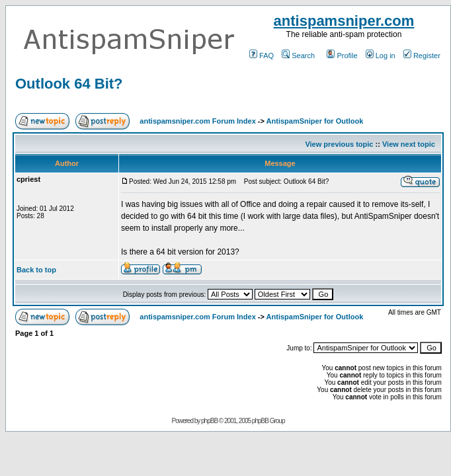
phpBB (209, 421)
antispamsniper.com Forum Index (197, 121)
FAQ (262, 56)
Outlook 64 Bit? (69, 84)
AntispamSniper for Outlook (315, 121)
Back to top (36, 270)
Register (422, 56)
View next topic (409, 144)
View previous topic (339, 144)
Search (298, 56)
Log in (381, 56)
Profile (342, 56)
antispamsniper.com (344, 21)
